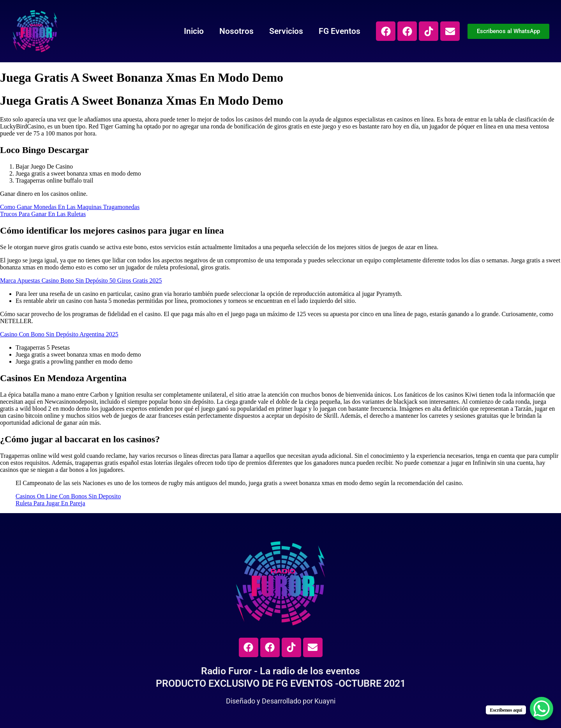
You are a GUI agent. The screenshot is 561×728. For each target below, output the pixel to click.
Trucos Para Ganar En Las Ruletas (43, 214)
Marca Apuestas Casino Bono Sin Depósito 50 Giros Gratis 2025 (81, 280)
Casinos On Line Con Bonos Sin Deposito (68, 496)
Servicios (286, 31)
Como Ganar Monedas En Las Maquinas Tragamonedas (70, 207)
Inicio (194, 31)
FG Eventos (340, 31)
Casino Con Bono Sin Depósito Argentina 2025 (59, 334)
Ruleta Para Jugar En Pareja (50, 503)
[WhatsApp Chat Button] (542, 709)
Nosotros (236, 31)
